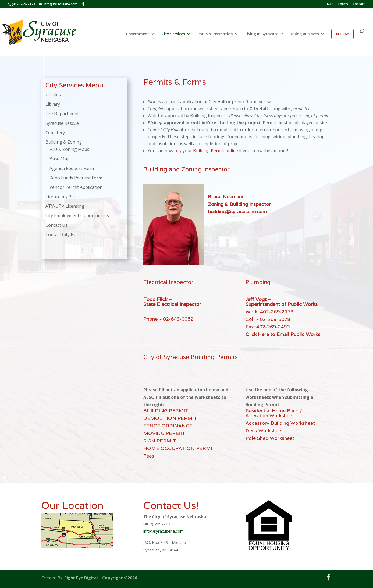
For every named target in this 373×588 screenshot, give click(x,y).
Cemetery (55, 133)
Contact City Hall (62, 235)
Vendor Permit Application (76, 187)
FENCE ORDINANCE (168, 426)
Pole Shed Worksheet (270, 438)
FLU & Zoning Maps (69, 149)
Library (53, 104)
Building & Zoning (64, 142)
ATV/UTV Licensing (65, 206)
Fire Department (62, 114)
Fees (149, 456)
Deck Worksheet (264, 431)
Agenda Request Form (72, 168)
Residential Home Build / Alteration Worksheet (274, 413)
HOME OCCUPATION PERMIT (179, 448)
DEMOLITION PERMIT (170, 418)
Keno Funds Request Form (76, 178)
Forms (343, 4)
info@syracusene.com (164, 531)
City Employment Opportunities (77, 215)
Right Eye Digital (81, 578)
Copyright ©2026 (120, 578)
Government (138, 34)
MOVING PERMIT (164, 433)
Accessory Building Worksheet (280, 423)
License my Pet (60, 197)
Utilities (53, 95)
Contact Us (56, 225)
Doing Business (305, 34)
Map (330, 4)
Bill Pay (342, 34)
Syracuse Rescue (62, 123)
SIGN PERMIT (160, 441)
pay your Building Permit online (206, 151)
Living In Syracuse (262, 34)
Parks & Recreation (215, 34)
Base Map (60, 159)
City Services (173, 34)
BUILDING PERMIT (166, 411)
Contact (359, 4)
